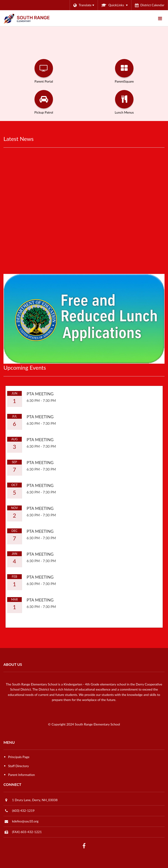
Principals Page (19, 757)
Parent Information (22, 775)
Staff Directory (19, 766)
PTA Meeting (40, 394)
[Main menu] (160, 18)
